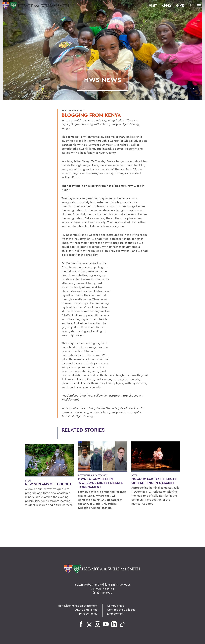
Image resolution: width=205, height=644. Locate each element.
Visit (153, 6)
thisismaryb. (72, 399)
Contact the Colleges (121, 610)
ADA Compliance (86, 610)
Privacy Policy (88, 614)
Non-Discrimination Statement (78, 606)
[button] (190, 5)
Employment (115, 614)
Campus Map (116, 606)
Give (180, 6)
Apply (167, 6)
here (90, 395)
